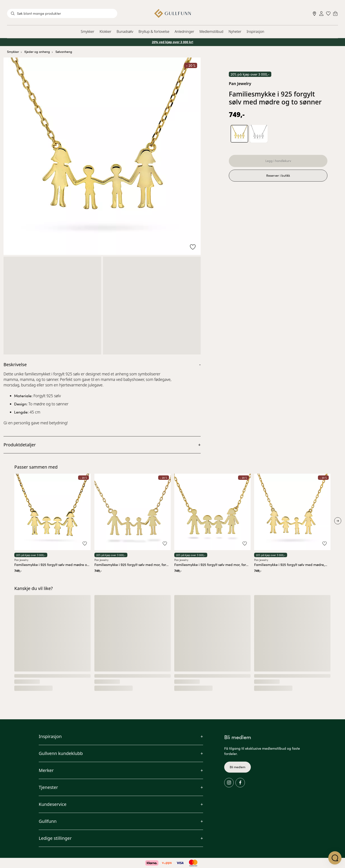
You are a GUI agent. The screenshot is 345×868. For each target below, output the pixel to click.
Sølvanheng (64, 52)
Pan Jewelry (240, 83)
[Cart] (335, 13)
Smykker (87, 32)
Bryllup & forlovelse (154, 32)
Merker (46, 770)
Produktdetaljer (20, 445)
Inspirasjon (255, 32)
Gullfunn (48, 821)
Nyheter (235, 32)
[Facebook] (240, 783)
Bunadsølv (125, 32)
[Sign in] (321, 14)
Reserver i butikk (278, 177)
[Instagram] (229, 783)
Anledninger (184, 32)
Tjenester (48, 787)
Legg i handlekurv (278, 161)
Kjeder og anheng (37, 52)
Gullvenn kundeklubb (61, 753)
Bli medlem (238, 767)
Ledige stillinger (55, 838)
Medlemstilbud (211, 32)
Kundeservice (53, 804)
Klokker (106, 32)
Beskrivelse (15, 364)
